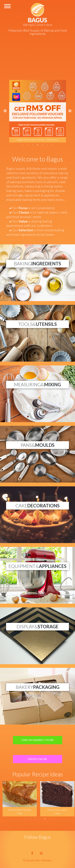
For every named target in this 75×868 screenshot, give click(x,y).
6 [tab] (47, 145)
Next (70, 111)
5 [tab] (43, 145)
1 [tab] (23, 145)
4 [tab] (38, 145)
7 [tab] (52, 145)
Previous (5, 111)
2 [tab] (28, 145)
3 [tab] (33, 145)
